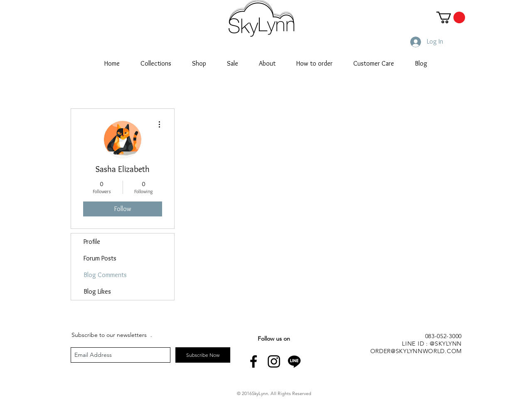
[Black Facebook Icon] (254, 361)
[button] (451, 17)
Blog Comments (105, 275)
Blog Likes (97, 291)
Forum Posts (100, 258)
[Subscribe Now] (203, 355)
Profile (92, 242)
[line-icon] (294, 361)
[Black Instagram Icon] (274, 361)
